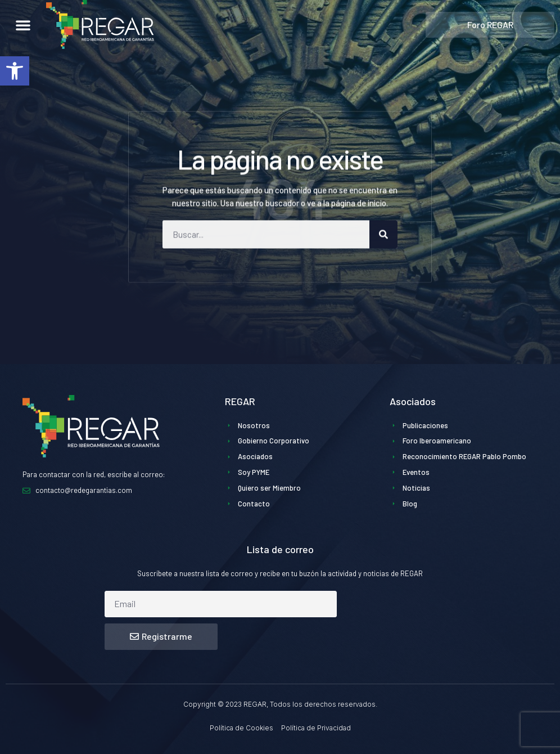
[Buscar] (383, 245)
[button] (15, 71)
